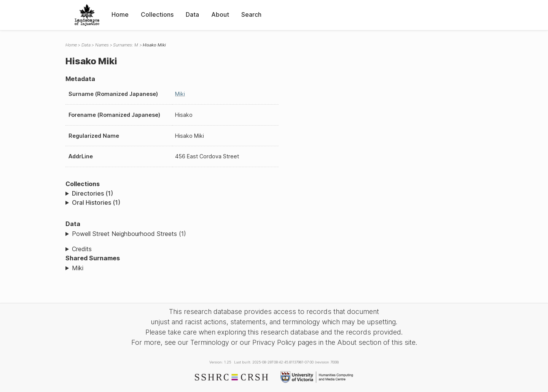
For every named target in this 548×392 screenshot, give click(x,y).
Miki (180, 94)
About (220, 14)
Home (120, 14)
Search (251, 14)
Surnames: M (126, 45)
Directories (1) (92, 193)
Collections (157, 14)
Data (192, 14)
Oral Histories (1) (96, 202)
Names (102, 45)
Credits (82, 249)
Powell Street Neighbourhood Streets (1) (129, 234)
